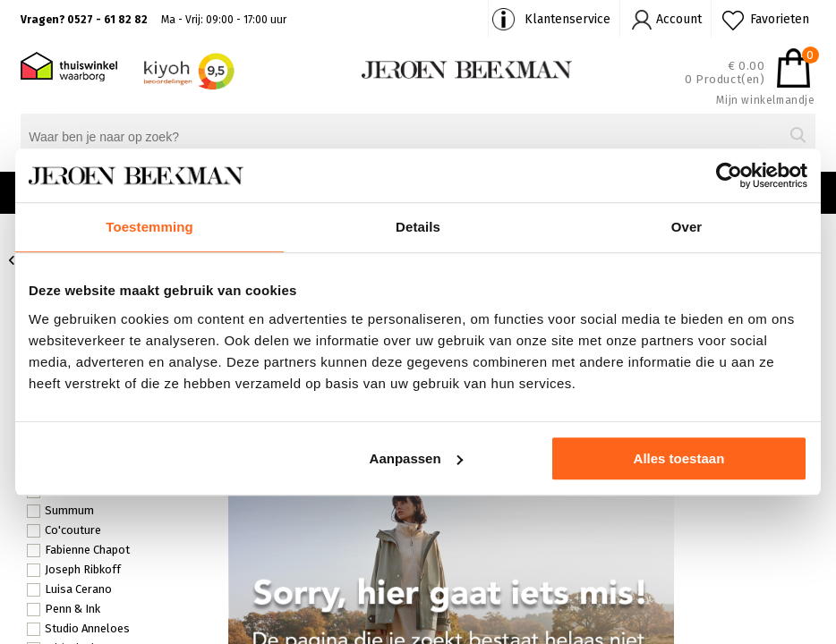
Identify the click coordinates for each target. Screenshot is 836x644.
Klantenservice (567, 19)
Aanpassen (416, 458)
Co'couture (64, 530)
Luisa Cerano (69, 589)
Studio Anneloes (78, 629)
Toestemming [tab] (149, 227)
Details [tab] (418, 227)
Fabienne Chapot (78, 550)
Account (679, 19)
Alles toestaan (679, 458)
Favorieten (780, 19)
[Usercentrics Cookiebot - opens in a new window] (729, 175)
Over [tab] (687, 227)
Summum (60, 511)
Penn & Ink (64, 609)
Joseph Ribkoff (74, 570)
